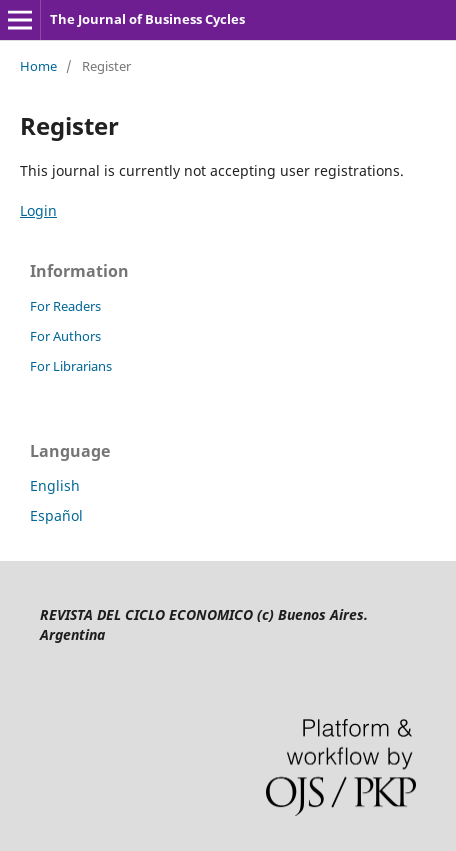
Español (56, 515)
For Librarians (71, 366)
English (55, 485)
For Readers (65, 306)
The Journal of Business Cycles (147, 19)
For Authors (65, 336)
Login (38, 210)
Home (38, 66)
